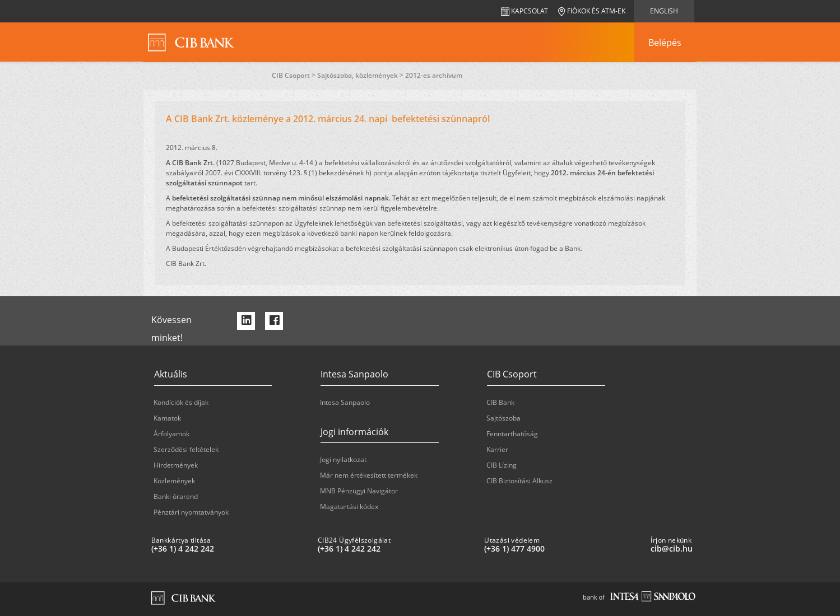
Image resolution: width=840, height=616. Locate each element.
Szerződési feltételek (186, 449)
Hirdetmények (176, 465)
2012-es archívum (434, 75)
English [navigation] (664, 11)
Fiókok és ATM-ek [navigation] (592, 11)
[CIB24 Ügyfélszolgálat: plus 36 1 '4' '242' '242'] (396, 549)
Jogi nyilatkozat (343, 459)
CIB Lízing (502, 465)
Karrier (497, 449)
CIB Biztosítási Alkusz (519, 481)
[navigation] (665, 43)
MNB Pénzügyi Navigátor (359, 491)
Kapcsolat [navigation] (525, 11)
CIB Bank (500, 402)
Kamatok (167, 418)
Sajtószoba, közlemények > (361, 75)
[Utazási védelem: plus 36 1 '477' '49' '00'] (563, 549)
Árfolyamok (171, 434)
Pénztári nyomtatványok (191, 512)
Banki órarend (176, 496)
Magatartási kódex (349, 507)
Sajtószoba (503, 418)
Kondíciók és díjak (181, 402)
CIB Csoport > (294, 75)
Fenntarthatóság (512, 434)
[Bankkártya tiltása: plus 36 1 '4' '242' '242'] (230, 549)
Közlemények (174, 481)
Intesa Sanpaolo (345, 402)
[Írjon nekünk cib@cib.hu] (729, 549)
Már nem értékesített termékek (369, 475)
